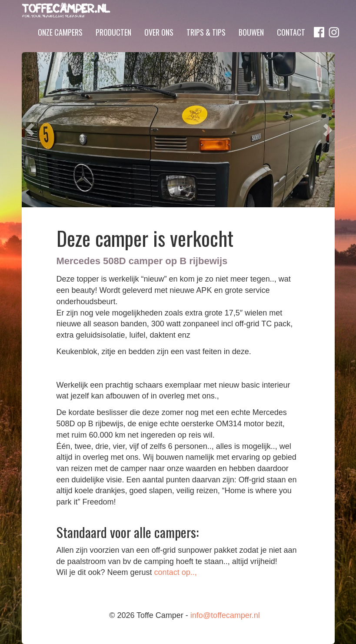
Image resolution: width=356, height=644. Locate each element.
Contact (291, 45)
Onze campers (60, 45)
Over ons (159, 45)
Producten (113, 45)
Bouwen (251, 45)
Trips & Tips (206, 45)
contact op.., (176, 572)
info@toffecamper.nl (225, 615)
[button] (30, 130)
